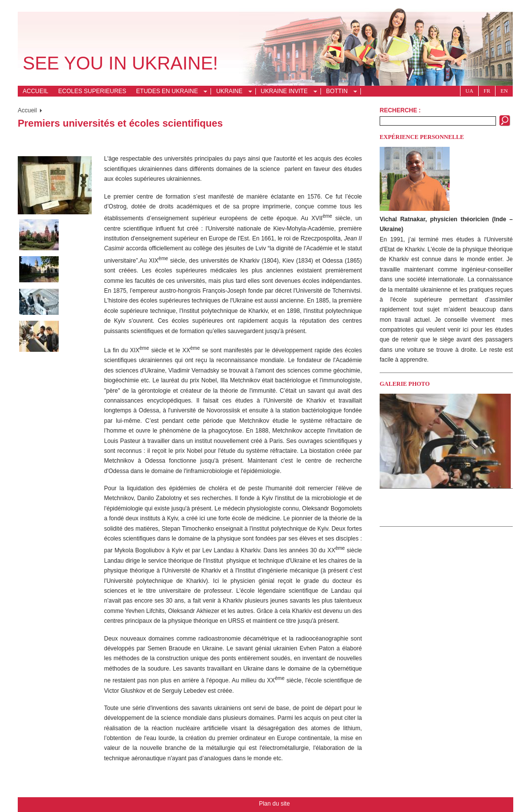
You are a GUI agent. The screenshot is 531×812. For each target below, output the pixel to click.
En (504, 91)
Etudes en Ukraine (169, 92)
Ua (469, 91)
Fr (487, 91)
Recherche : (400, 110)
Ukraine (231, 92)
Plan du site (274, 804)
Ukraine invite (286, 92)
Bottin (339, 92)
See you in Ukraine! (120, 63)
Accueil (35, 91)
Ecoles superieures (92, 91)
